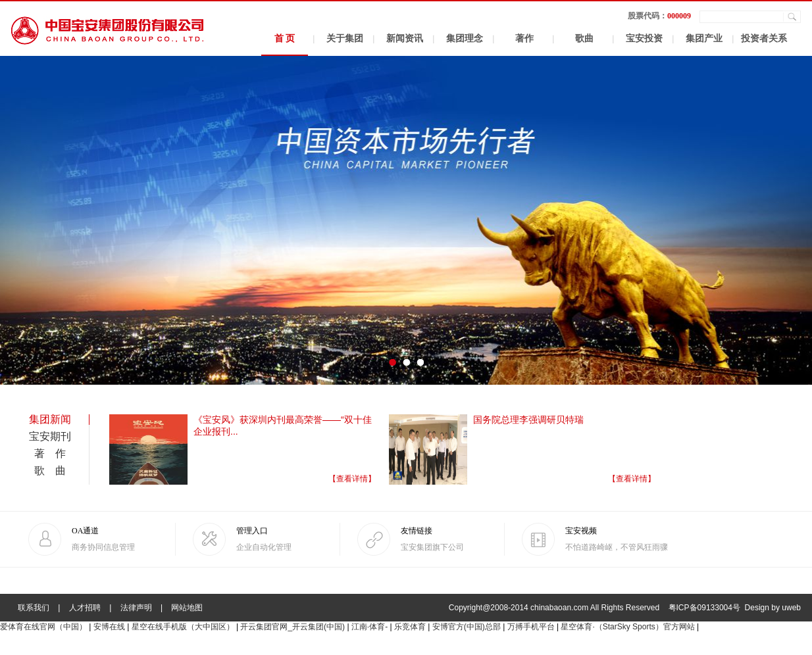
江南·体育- (369, 627)
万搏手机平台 (531, 627)
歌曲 (584, 38)
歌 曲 (50, 471)
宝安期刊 (50, 436)
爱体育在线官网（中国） (43, 627)
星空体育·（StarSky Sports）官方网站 (627, 627)
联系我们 (34, 608)
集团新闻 (50, 419)
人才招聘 (85, 608)
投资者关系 (764, 38)
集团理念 (465, 38)
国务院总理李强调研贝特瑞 (528, 420)
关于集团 (345, 38)
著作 (524, 38)
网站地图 (187, 608)
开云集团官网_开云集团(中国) (292, 627)
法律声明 (136, 608)
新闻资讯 (405, 38)
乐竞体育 (410, 627)
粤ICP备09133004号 (704, 608)
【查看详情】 (352, 479)
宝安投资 (644, 38)
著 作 (50, 453)
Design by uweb (773, 608)
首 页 (285, 38)
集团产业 (704, 38)
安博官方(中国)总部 (467, 627)
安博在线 (109, 627)
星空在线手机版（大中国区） (183, 627)
